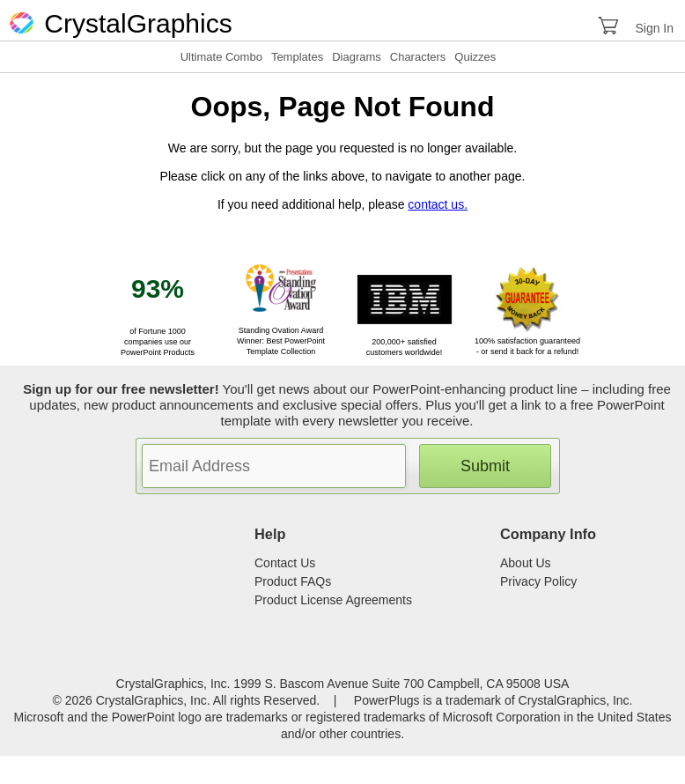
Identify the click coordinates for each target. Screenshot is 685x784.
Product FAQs (293, 581)
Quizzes (475, 57)
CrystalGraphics (119, 23)
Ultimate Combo (221, 57)
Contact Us (285, 563)
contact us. (438, 204)
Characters (418, 57)
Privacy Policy (538, 581)
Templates (297, 57)
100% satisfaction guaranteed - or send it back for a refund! (527, 341)
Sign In (654, 28)
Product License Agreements (333, 600)
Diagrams (357, 57)
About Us (526, 563)
